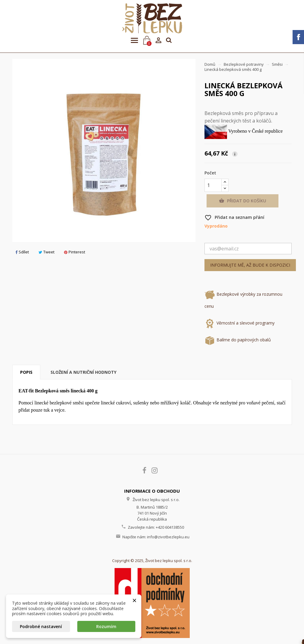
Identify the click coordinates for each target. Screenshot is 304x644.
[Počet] (213, 185)
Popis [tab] (26, 372)
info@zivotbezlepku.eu (168, 537)
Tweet (46, 252)
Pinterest (75, 252)
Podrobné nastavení (41, 626)
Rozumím (106, 626)
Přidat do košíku (243, 201)
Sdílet (22, 252)
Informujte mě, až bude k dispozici (250, 265)
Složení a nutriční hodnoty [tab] (83, 372)
